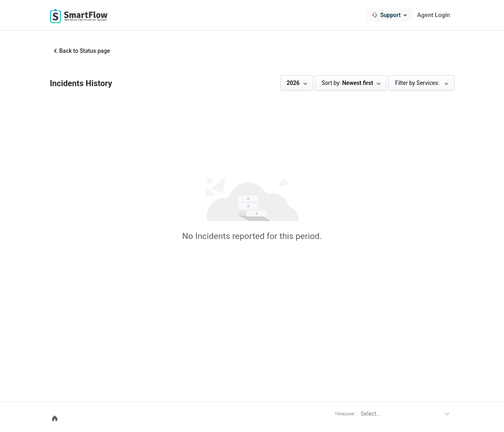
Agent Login (433, 15)
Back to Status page (85, 51)
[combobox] (389, 15)
